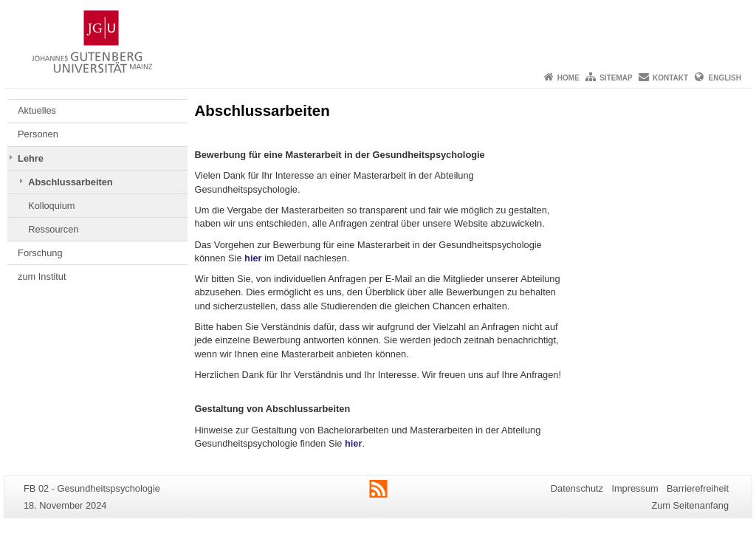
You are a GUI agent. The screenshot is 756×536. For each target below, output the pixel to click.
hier (253, 258)
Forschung (40, 253)
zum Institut (42, 276)
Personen (38, 134)
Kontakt (670, 78)
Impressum (635, 488)
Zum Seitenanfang (690, 505)
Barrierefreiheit (698, 488)
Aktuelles (37, 110)
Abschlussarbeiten (71, 182)
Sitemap (616, 78)
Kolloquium (51, 206)
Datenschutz (577, 488)
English (725, 78)
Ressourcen (53, 229)
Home (568, 78)
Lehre (31, 158)
